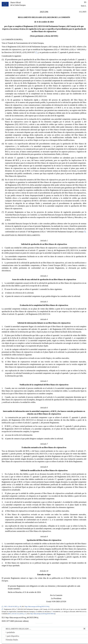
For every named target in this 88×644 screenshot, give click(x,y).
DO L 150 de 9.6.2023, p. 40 (13, 607)
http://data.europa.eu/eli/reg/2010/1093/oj (43, 614)
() (36, 52)
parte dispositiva (12, 636)
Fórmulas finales (12, 640)
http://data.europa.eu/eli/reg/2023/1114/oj (37, 607)
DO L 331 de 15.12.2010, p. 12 (17, 614)
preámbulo (10, 632)
